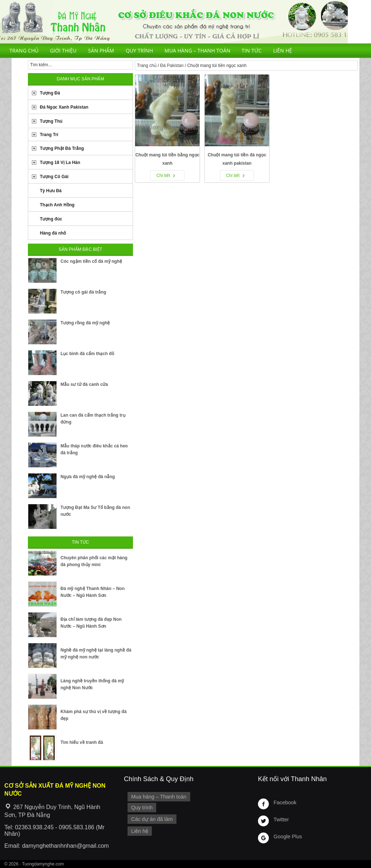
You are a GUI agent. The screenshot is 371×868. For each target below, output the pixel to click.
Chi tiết (163, 176)
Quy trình (139, 50)
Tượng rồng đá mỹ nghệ (85, 323)
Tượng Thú (51, 121)
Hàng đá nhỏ (53, 233)
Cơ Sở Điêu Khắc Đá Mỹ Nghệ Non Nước (174, 22)
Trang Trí (49, 135)
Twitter (281, 819)
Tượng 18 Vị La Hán (60, 163)
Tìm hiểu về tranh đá (82, 742)
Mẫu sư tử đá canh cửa (84, 384)
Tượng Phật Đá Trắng (62, 148)
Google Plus (288, 837)
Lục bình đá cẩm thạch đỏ (87, 354)
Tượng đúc (51, 219)
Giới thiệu (63, 50)
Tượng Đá (50, 93)
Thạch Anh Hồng (57, 205)
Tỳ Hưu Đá (51, 191)
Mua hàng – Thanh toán (197, 50)
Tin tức (252, 50)
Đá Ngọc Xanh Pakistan (64, 107)
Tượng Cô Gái (54, 177)
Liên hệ (283, 50)
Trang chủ (24, 50)
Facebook (285, 802)
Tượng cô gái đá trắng (83, 292)
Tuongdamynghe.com (43, 864)
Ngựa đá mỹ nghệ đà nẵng (88, 477)
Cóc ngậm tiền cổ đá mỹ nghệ (91, 261)
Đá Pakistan (172, 66)
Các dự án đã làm (152, 819)
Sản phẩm (101, 50)
